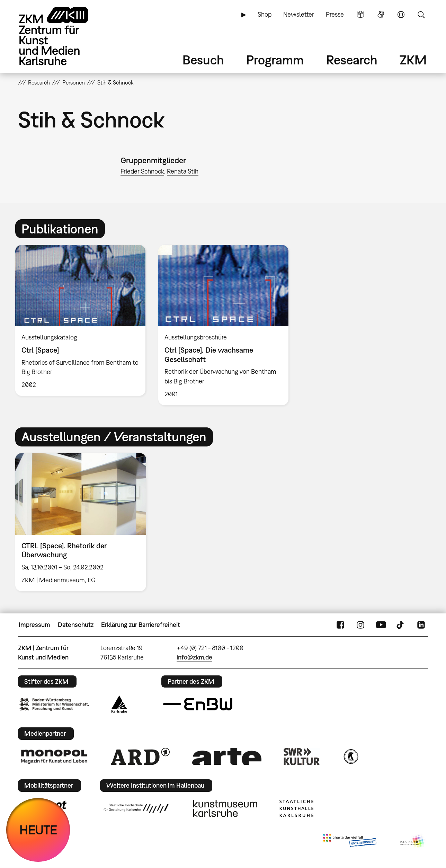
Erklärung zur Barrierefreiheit (141, 625)
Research (352, 60)
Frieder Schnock (142, 171)
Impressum (34, 625)
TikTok (401, 625)
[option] (81, 320)
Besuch (203, 60)
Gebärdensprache (381, 15)
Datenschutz (76, 625)
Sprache (401, 15)
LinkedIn (421, 625)
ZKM (413, 60)
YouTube (381, 625)
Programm (275, 60)
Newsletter (299, 14)
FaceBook (340, 625)
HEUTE (38, 830)
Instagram (360, 625)
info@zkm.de (194, 657)
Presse (335, 14)
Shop (265, 14)
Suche (421, 15)
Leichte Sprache (360, 15)
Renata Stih (183, 171)
